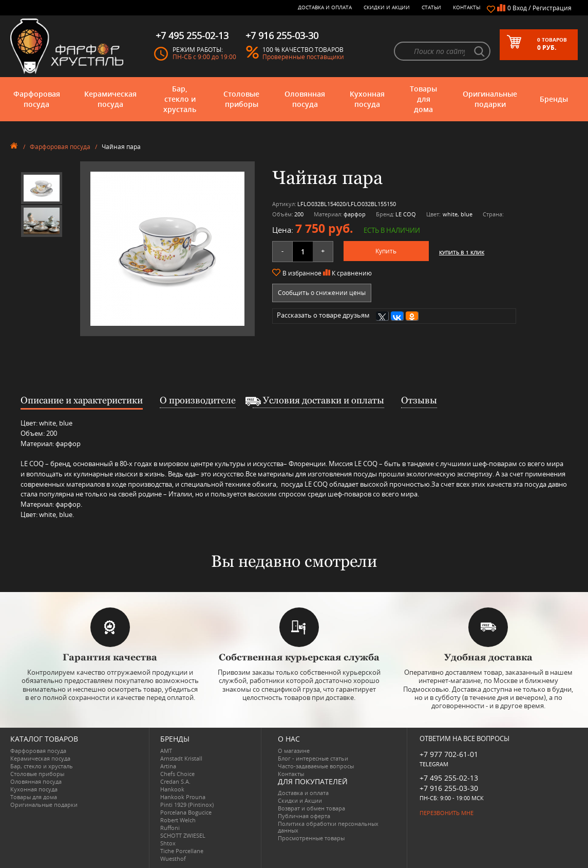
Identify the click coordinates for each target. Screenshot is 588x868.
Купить (386, 251)
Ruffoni (170, 828)
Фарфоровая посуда (37, 99)
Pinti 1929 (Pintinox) (187, 805)
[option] (42, 188)
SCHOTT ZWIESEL (183, 835)
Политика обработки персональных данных (328, 827)
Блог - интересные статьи (313, 758)
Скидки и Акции (387, 7)
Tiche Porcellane (182, 851)
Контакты (467, 7)
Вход (520, 8)
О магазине (294, 751)
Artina (168, 766)
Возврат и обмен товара (311, 808)
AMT (166, 751)
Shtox (168, 843)
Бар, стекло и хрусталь (180, 99)
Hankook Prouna (183, 797)
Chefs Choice (177, 774)
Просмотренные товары (311, 838)
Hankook (172, 789)
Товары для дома (423, 99)
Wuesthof (173, 858)
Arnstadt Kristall (181, 758)
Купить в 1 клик (462, 252)
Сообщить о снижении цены (322, 293)
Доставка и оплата (325, 7)
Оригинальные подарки (490, 99)
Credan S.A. (175, 781)
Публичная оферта (304, 816)
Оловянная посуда (305, 99)
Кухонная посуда (367, 99)
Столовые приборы (241, 99)
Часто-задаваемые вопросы (316, 766)
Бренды (554, 99)
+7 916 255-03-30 (449, 788)
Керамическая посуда (110, 99)
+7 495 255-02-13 (449, 778)
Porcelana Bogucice (186, 812)
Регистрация (552, 8)
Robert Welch (178, 820)
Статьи (431, 7)
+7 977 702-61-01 (449, 754)
